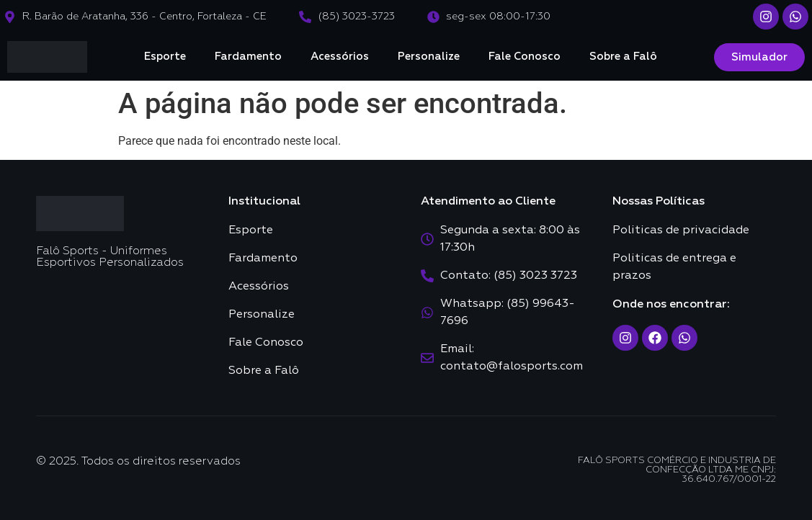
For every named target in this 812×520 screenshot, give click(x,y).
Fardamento (248, 57)
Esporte (165, 57)
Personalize (429, 57)
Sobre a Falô (623, 57)
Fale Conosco (525, 57)
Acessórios (340, 57)
